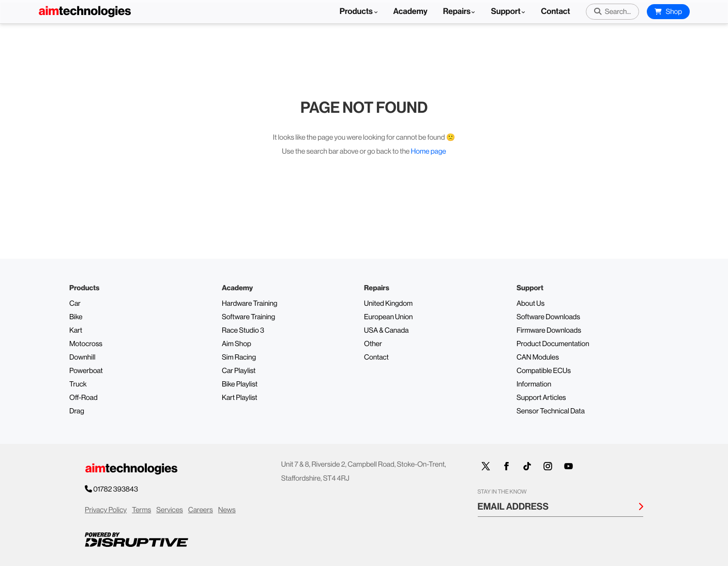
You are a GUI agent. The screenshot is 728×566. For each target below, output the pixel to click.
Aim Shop (237, 344)
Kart (76, 331)
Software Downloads (548, 317)
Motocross (86, 344)
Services (170, 510)
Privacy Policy (106, 510)
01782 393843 (116, 489)
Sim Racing (239, 358)
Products (359, 12)
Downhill (82, 358)
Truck (78, 384)
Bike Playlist (240, 384)
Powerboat (86, 371)
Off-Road (84, 398)
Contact (555, 12)
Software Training (248, 317)
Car (75, 304)
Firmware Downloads (549, 331)
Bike (76, 317)
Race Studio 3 (243, 331)
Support (505, 12)
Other (373, 344)
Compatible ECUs (544, 371)
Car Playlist (239, 371)
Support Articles (541, 398)
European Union (388, 317)
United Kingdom (388, 304)
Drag (77, 411)
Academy (411, 12)
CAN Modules (538, 358)
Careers (201, 510)
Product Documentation (553, 344)
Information (534, 384)
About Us (530, 304)
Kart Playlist (240, 398)
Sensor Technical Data (551, 411)
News (227, 510)
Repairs (457, 12)
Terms (141, 510)
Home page (429, 152)
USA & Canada (386, 331)
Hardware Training (249, 304)
